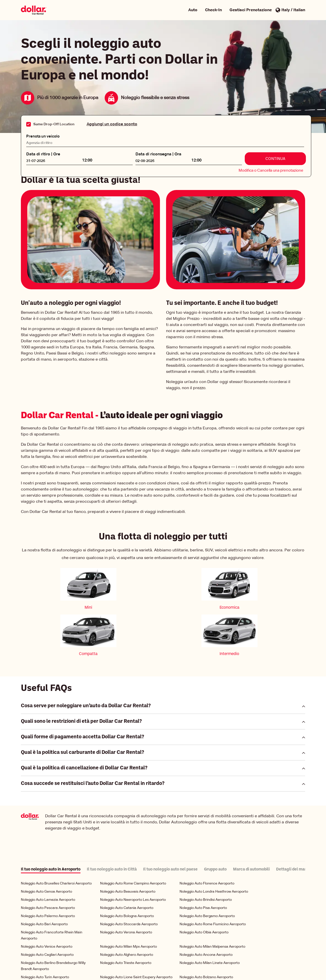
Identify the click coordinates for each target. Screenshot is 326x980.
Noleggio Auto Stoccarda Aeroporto (129, 878)
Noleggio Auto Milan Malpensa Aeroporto (212, 900)
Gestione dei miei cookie (118, 971)
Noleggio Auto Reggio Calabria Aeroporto (54, 939)
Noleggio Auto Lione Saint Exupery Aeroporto (136, 931)
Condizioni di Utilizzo (190, 965)
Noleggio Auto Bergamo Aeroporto (207, 870)
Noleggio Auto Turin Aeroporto (45, 931)
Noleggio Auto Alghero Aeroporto (127, 908)
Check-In (213, 10)
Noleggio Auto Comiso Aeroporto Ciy (129, 939)
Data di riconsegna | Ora (158, 153)
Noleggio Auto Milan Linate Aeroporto (210, 917)
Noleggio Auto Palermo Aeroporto (48, 870)
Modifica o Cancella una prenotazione (271, 169)
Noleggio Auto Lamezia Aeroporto (48, 853)
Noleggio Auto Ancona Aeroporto (206, 908)
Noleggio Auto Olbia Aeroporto (204, 886)
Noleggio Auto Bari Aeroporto (44, 878)
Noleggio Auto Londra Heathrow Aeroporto (214, 845)
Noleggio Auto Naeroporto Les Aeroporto (133, 853)
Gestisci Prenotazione (251, 10)
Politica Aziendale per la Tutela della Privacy (133, 965)
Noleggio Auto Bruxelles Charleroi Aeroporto (56, 837)
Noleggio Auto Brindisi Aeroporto (206, 853)
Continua (275, 158)
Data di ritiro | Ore (43, 153)
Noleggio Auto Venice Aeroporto (47, 900)
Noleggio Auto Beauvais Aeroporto (128, 845)
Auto (193, 10)
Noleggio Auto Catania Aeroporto (127, 862)
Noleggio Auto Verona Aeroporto (126, 886)
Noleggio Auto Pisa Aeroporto (203, 862)
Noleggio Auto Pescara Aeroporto (48, 862)
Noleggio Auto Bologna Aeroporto (127, 870)
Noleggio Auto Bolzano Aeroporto (206, 931)
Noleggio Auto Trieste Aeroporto (126, 917)
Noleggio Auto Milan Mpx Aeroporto (128, 900)
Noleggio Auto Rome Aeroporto (205, 939)
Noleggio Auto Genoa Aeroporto (46, 845)
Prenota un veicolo (44, 135)
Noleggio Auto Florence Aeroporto (207, 837)
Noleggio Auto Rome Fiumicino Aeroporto (213, 878)
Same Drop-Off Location (54, 124)
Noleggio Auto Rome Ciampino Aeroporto (133, 837)
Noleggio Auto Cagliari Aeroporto (47, 908)
